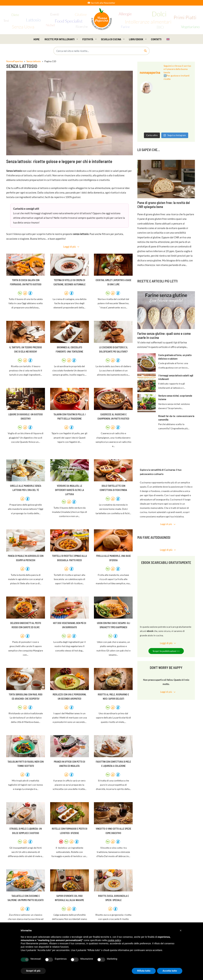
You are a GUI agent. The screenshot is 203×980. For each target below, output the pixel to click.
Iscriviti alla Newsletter (102, 3)
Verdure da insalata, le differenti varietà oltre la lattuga (70, 490)
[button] (181, 930)
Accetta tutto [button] (170, 971)
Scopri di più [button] (33, 971)
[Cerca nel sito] (145, 51)
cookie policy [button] (114, 940)
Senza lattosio (34, 61)
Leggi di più (70, 247)
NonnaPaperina (14, 61)
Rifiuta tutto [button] (144, 971)
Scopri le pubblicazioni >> (166, 651)
